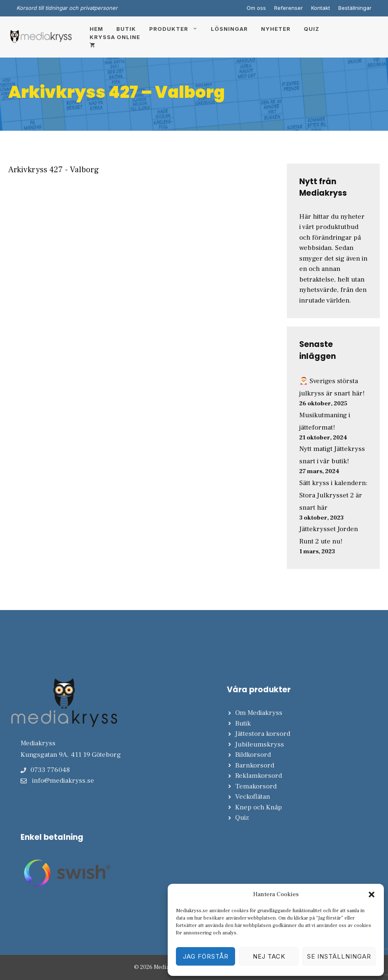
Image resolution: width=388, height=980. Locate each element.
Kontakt (321, 8)
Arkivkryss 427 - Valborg (54, 170)
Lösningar (229, 29)
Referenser (289, 8)
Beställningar (355, 8)
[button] (372, 894)
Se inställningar (339, 956)
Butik (126, 29)
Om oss (256, 8)
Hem (96, 29)
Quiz (312, 29)
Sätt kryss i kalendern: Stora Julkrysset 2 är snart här (333, 495)
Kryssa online (115, 37)
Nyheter (276, 29)
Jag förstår (206, 956)
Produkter (177, 29)
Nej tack (269, 956)
